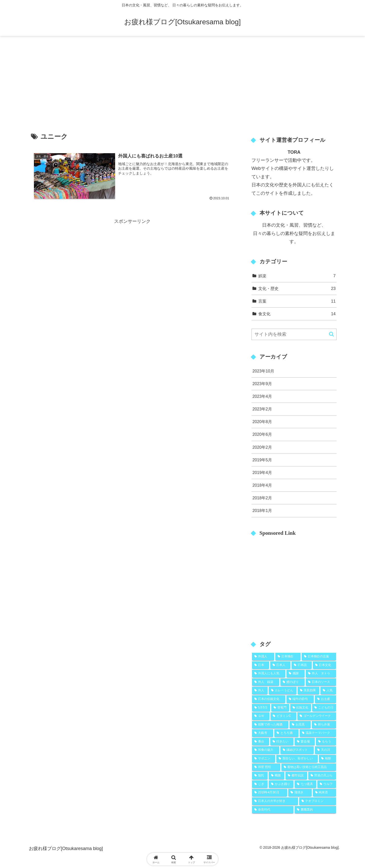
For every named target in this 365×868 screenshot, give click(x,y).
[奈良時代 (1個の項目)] (273, 810)
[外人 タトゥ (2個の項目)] (321, 674)
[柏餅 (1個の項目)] (327, 759)
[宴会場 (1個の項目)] (305, 742)
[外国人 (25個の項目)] (263, 657)
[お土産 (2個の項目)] (325, 699)
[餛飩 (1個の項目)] (260, 776)
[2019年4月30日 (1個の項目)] (270, 793)
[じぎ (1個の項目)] (260, 784)
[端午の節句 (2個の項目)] (300, 699)
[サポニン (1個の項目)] (264, 759)
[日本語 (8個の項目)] (302, 665)
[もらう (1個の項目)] (326, 742)
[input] (294, 334)
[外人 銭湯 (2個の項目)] (266, 682)
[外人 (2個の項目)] (260, 691)
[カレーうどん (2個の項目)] (283, 691)
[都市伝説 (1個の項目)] (296, 776)
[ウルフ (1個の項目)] (327, 784)
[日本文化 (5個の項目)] (324, 665)
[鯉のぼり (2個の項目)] (293, 682)
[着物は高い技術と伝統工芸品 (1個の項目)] (309, 767)
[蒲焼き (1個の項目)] (300, 793)
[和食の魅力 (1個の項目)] (266, 750)
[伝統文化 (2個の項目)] (301, 708)
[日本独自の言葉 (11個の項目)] (319, 657)
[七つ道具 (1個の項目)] (305, 784)
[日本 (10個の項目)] (261, 665)
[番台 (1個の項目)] (261, 742)
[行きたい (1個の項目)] (282, 742)
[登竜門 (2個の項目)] (280, 708)
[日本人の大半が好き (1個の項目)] (275, 801)
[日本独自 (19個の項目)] (288, 657)
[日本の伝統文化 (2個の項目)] (269, 699)
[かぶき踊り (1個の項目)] (281, 784)
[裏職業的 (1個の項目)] (315, 810)
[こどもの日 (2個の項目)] (324, 708)
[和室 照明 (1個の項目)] (266, 767)
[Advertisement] (182, 77)
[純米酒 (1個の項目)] (324, 793)
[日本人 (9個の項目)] (280, 665)
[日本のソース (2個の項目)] (321, 682)
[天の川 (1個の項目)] (325, 750)
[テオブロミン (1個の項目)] (318, 801)
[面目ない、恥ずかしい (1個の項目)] (297, 759)
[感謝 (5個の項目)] (296, 674)
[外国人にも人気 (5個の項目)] (269, 674)
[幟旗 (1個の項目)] (277, 776)
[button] (331, 334)
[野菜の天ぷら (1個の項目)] (322, 776)
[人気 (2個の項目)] (328, 691)
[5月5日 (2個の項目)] (261, 708)
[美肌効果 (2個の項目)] (308, 691)
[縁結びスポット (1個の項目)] (297, 750)
